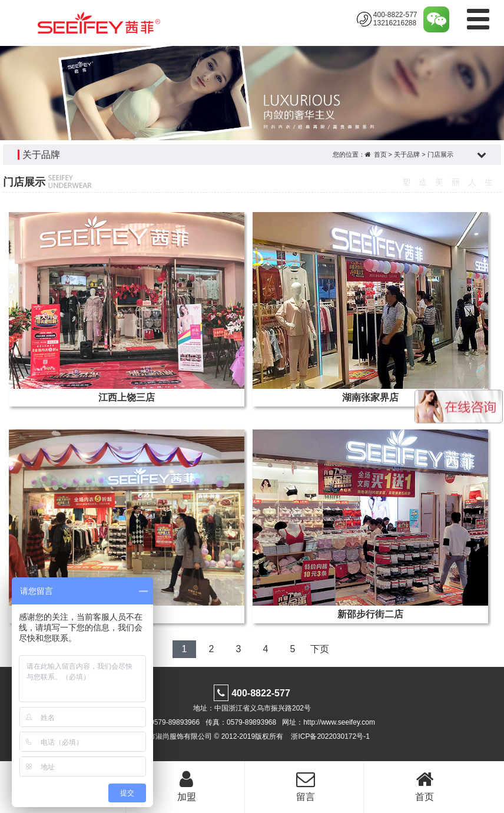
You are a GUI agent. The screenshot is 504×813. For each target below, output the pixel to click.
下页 (320, 649)
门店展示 (440, 154)
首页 (380, 154)
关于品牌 (407, 154)
